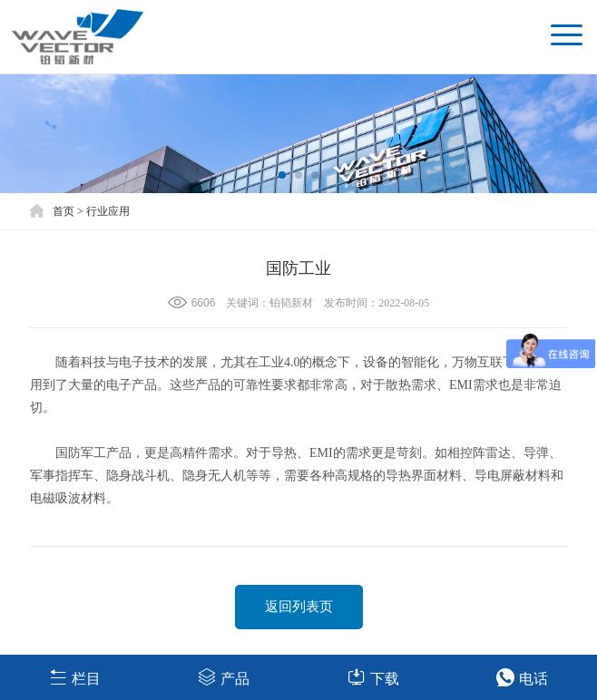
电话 (522, 677)
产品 (224, 677)
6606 (204, 303)
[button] (282, 175)
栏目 (75, 677)
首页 (64, 211)
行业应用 (108, 211)
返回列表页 (299, 607)
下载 (373, 677)
